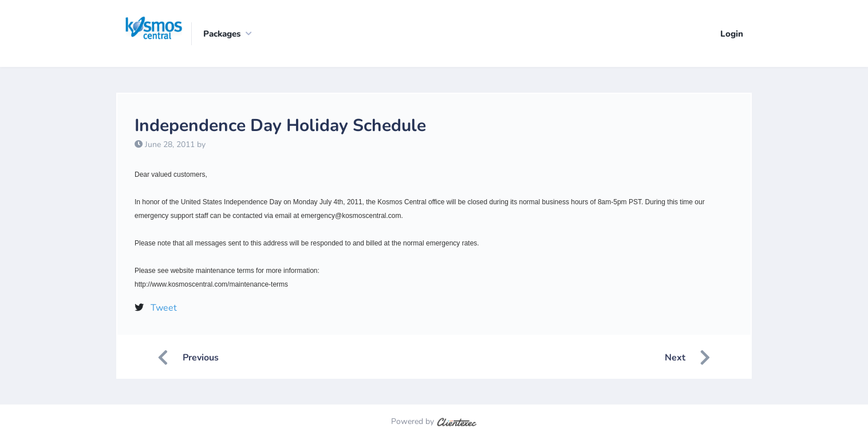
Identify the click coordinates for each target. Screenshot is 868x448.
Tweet (164, 308)
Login (732, 34)
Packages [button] (222, 34)
